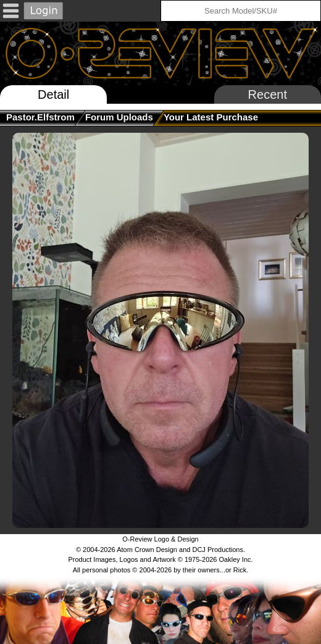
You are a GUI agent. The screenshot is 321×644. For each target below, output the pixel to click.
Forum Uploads (119, 117)
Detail (53, 94)
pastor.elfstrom (40, 117)
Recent (268, 94)
